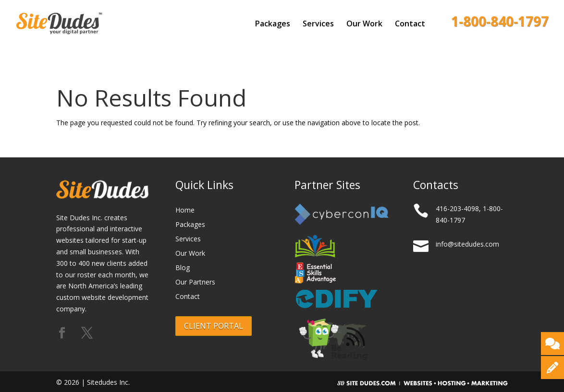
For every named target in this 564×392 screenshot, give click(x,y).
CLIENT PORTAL (214, 326)
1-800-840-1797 (500, 24)
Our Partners (195, 283)
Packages (273, 24)
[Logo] (75, 21)
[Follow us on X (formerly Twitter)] (87, 333)
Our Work (364, 24)
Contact (410, 24)
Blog (183, 268)
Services (318, 24)
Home (185, 211)
